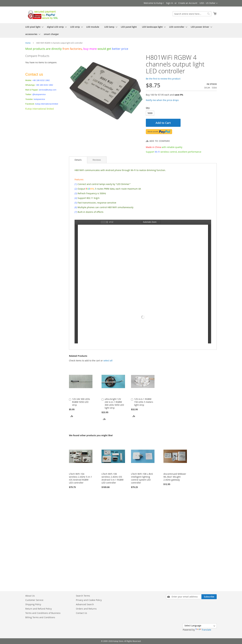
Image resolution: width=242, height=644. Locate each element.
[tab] (78, 160)
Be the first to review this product (163, 79)
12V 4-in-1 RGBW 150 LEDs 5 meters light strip (144, 402)
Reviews (97, 160)
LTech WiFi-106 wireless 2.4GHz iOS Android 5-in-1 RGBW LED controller (113, 478)
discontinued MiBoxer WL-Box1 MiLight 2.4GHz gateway (175, 477)
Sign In (170, 3)
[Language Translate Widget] (200, 626)
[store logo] (42, 15)
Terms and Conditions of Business (43, 613)
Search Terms (83, 596)
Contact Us (81, 613)
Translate (203, 630)
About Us (30, 596)
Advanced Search (85, 604)
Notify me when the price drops (162, 100)
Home (28, 43)
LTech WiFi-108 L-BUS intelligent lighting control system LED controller (142, 478)
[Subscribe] (209, 597)
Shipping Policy (33, 604)
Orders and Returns (86, 609)
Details (78, 160)
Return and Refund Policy (39, 609)
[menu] (121, 30)
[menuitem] (33, 27)
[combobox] (192, 14)
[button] (209, 3)
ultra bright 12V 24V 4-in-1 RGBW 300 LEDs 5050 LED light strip (114, 403)
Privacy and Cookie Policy (89, 600)
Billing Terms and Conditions (40, 617)
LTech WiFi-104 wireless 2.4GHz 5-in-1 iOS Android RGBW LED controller (80, 478)
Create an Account (188, 3)
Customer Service (34, 600)
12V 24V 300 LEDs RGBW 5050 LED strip (81, 402)
